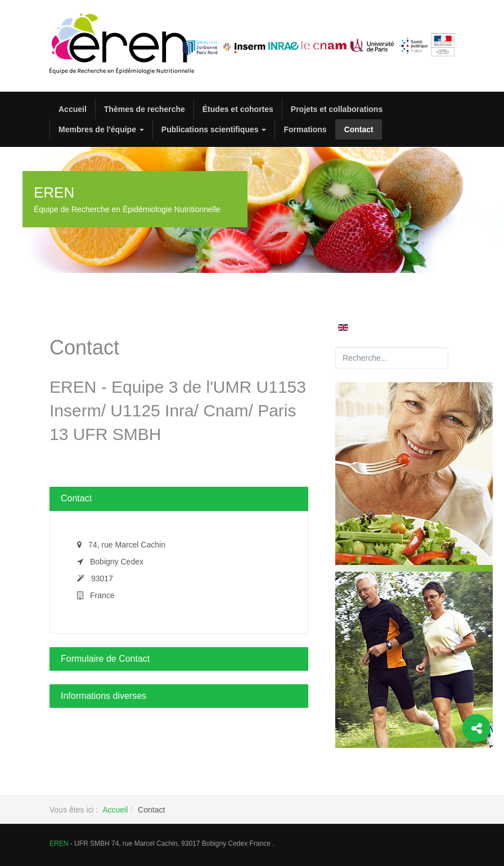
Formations (305, 129)
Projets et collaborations (337, 109)
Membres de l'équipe (101, 129)
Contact (359, 129)
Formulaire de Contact (105, 659)
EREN (59, 843)
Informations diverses (103, 696)
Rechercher (336, 347)
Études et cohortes (238, 109)
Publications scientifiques (214, 129)
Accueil (73, 109)
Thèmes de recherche (145, 109)
